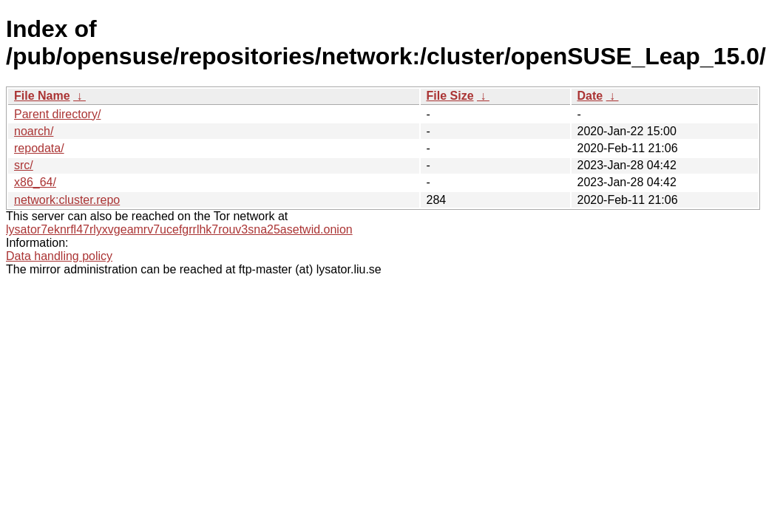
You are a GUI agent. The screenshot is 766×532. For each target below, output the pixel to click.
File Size (450, 96)
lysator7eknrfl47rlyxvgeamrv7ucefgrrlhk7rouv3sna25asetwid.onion (179, 229)
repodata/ (39, 148)
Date (590, 96)
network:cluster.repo (67, 200)
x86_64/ (35, 182)
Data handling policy (59, 256)
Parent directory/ (57, 114)
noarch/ (34, 131)
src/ (24, 165)
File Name (42, 96)
